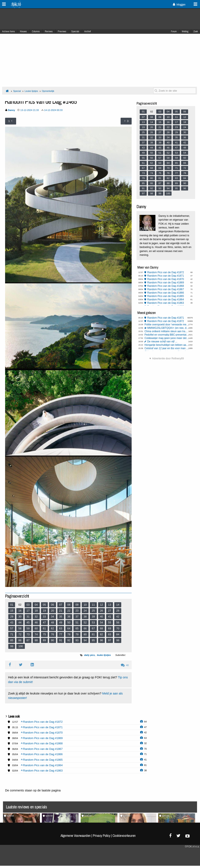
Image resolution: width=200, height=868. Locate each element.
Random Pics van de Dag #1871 (165, 276)
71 (12, 634)
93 (77, 640)
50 (69, 622)
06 (52, 605)
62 (52, 628)
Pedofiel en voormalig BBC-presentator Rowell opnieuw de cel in (167, 335)
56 (118, 622)
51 (77, 622)
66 (85, 628)
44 (20, 622)
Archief (88, 31)
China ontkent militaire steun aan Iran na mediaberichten (167, 331)
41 (110, 617)
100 (21, 646)
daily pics (89, 655)
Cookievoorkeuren (124, 836)
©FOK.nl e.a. (192, 847)
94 (85, 640)
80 (85, 634)
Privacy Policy (101, 836)
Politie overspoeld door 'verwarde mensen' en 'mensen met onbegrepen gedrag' (167, 325)
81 (93, 634)
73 (28, 634)
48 (52, 622)
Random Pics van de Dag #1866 (165, 293)
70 (118, 628)
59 (28, 628)
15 (12, 611)
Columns (36, 31)
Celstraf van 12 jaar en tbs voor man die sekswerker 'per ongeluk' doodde (167, 348)
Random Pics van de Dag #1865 (165, 296)
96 (101, 640)
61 (44, 628)
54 (101, 622)
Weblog (185, 31)
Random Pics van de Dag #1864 (165, 300)
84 (118, 634)
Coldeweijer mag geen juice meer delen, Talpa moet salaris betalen (167, 338)
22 (69, 611)
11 (93, 605)
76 (52, 634)
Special (17, 91)
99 (12, 646)
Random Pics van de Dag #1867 (165, 289)
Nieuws (23, 31)
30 (20, 617)
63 (61, 628)
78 (69, 634)
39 (93, 617)
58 (20, 628)
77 (61, 634)
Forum (174, 31)
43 (12, 622)
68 (101, 628)
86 (20, 640)
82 (101, 634)
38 (85, 617)
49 (61, 622)
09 (77, 605)
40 (101, 617)
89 (44, 640)
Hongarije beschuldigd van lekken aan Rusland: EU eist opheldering (167, 345)
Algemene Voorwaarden (76, 836)
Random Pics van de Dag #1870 (165, 279)
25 (93, 611)
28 (118, 611)
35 (61, 617)
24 (85, 611)
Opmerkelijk (48, 91)
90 (52, 640)
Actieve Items (8, 31)
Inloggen (179, 4)
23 (77, 611)
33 (44, 617)
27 (110, 611)
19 (44, 611)
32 (36, 617)
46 (36, 622)
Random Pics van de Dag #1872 (165, 272)
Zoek (196, 31)
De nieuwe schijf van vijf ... (162, 342)
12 (101, 605)
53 (93, 622)
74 (36, 634)
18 (36, 611)
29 (12, 617)
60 (36, 628)
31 (28, 617)
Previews (62, 31)
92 (69, 640)
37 (77, 617)
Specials (75, 31)
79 (77, 634)
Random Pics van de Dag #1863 (165, 303)
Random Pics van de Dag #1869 (165, 283)
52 (85, 622)
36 (69, 617)
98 (118, 640)
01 (12, 605)
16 (20, 611)
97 (110, 640)
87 (28, 640)
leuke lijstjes (104, 655)
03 (28, 605)
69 (110, 628)
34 (52, 617)
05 (44, 605)
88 (36, 640)
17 (28, 611)
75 (44, 634)
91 (61, 640)
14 (118, 605)
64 (69, 628)
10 (85, 605)
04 (36, 605)
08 (69, 605)
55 (110, 622)
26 (101, 611)
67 (93, 628)
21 (61, 611)
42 (118, 617)
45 (28, 622)
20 (52, 611)
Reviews (49, 31)
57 (12, 628)
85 (12, 640)
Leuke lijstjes (31, 91)
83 (110, 634)
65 (77, 628)
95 (93, 640)
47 (44, 622)
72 (20, 634)
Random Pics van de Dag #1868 (165, 286)
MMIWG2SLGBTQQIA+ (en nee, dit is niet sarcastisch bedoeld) (168, 328)
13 (110, 605)
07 (61, 605)
